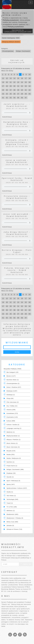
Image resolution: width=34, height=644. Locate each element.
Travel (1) (10, 503)
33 (26, 86)
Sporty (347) (11, 484)
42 (30, 90)
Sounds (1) (10, 477)
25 (26, 82)
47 (18, 94)
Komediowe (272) (12, 413)
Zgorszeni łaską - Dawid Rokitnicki (17, 179)
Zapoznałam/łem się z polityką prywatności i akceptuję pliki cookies (18, 31)
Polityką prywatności (11, 20)
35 (3, 90)
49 (26, 94)
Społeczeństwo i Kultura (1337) (17, 488)
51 (3, 98)
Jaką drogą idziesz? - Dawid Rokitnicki (17, 233)
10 (30, 74)
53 (11, 98)
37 (11, 90)
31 (18, 86)
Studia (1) (10, 492)
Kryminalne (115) (12, 417)
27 (3, 86)
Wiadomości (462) (12, 514)
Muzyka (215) (11, 451)
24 (22, 82)
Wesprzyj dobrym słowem (11, 42)
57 (26, 98)
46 (14, 94)
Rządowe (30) (11, 473)
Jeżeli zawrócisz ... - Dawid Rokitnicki (17, 105)
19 (3, 82)
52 (7, 98)
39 (18, 90)
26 (30, 82)
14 (14, 78)
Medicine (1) (11, 432)
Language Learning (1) (14, 428)
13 (11, 78)
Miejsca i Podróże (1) (14, 440)
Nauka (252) (11, 455)
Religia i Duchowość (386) (15, 469)
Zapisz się (26, 564)
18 (30, 78)
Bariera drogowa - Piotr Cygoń (17, 251)
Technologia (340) (12, 499)
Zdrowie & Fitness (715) (14, 529)
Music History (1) (12, 443)
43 (3, 94)
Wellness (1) (11, 511)
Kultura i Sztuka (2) (13, 425)
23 (18, 82)
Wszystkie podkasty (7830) (13, 369)
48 (22, 94)
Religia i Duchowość (23, 51)
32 (22, 86)
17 (26, 78)
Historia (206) (11, 410)
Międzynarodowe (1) (13, 436)
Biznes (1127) (11, 376)
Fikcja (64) (10, 398)
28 (7, 86)
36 (7, 90)
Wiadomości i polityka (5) (15, 518)
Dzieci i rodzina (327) (14, 387)
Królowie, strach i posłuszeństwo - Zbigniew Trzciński (17, 142)
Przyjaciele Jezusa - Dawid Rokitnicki (17, 197)
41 (26, 90)
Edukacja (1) (11, 395)
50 (30, 94)
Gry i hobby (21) (12, 406)
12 (7, 78)
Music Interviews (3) (13, 447)
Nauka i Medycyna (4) (14, 458)
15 (18, 78)
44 (7, 94)
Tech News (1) (11, 496)
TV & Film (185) (12, 507)
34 (30, 86)
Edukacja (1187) (12, 391)
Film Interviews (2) (13, 402)
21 (11, 82)
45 (11, 94)
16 (22, 78)
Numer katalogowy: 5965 (11, 38)
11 (3, 78)
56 (22, 98)
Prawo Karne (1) (12, 466)
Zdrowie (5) (10, 526)
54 (14, 98)
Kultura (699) (11, 421)
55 (18, 98)
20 (7, 82)
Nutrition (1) (11, 462)
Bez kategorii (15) (13, 372)
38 (14, 90)
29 (11, 86)
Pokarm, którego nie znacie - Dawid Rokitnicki (17, 270)
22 (14, 82)
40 (22, 90)
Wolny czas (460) (12, 522)
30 (14, 86)
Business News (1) (13, 380)
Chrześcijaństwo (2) (13, 383)
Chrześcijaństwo (8, 51)
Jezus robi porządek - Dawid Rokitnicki (17, 215)
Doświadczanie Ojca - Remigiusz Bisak (17, 123)
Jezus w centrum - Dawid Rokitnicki (17, 161)
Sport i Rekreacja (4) (13, 481)
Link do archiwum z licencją (17, 591)
